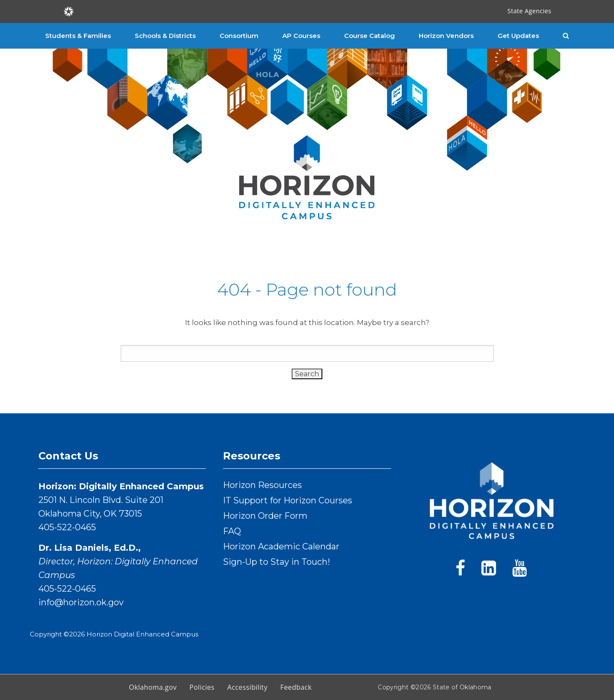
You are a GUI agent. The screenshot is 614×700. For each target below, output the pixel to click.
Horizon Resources (262, 485)
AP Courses (301, 36)
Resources (252, 456)
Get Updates (518, 36)
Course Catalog (369, 36)
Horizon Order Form (265, 516)
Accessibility (247, 687)
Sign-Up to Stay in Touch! (277, 562)
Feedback (296, 687)
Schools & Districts (165, 36)
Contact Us (68, 456)
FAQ (232, 531)
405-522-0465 (67, 527)
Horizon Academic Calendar (281, 546)
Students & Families (78, 36)
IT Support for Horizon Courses (288, 500)
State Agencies (529, 11)
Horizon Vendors (446, 36)
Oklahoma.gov (153, 687)
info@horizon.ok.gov (81, 602)
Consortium (239, 36)
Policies (202, 687)
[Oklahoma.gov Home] (69, 11)
